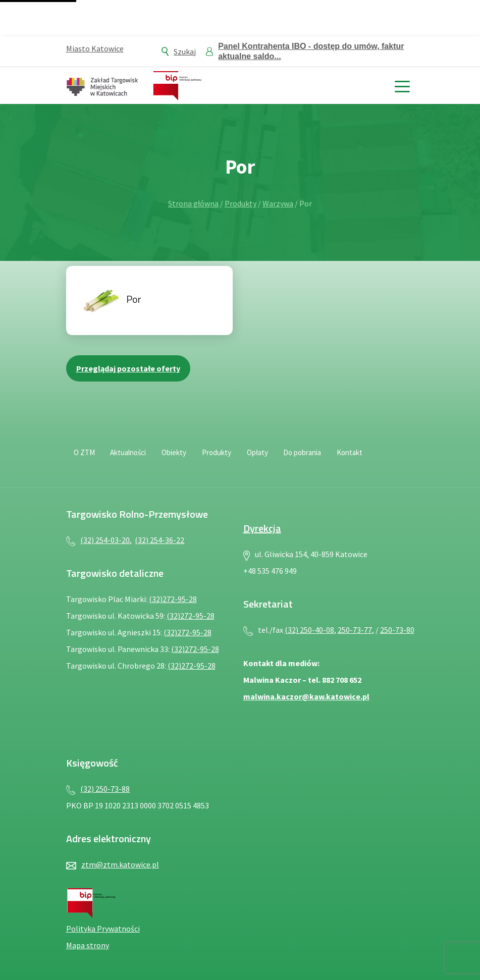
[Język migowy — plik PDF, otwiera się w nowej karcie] (404, 459)
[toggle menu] (403, 86)
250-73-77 (355, 630)
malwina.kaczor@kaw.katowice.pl (306, 696)
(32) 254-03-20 (105, 540)
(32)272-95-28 (173, 599)
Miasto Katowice (95, 48)
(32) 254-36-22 (159, 540)
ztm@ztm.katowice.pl (120, 864)
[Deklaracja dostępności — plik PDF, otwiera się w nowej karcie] (382, 459)
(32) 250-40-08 (309, 630)
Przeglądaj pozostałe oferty (128, 368)
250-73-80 (397, 630)
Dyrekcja (262, 528)
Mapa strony (88, 945)
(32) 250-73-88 (105, 789)
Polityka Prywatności (103, 929)
